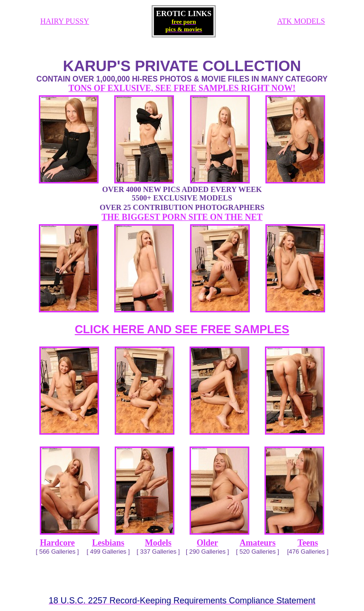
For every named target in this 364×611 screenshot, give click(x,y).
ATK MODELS (301, 21)
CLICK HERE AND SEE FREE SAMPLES (182, 329)
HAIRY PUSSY (65, 21)
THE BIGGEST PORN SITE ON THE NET (182, 217)
